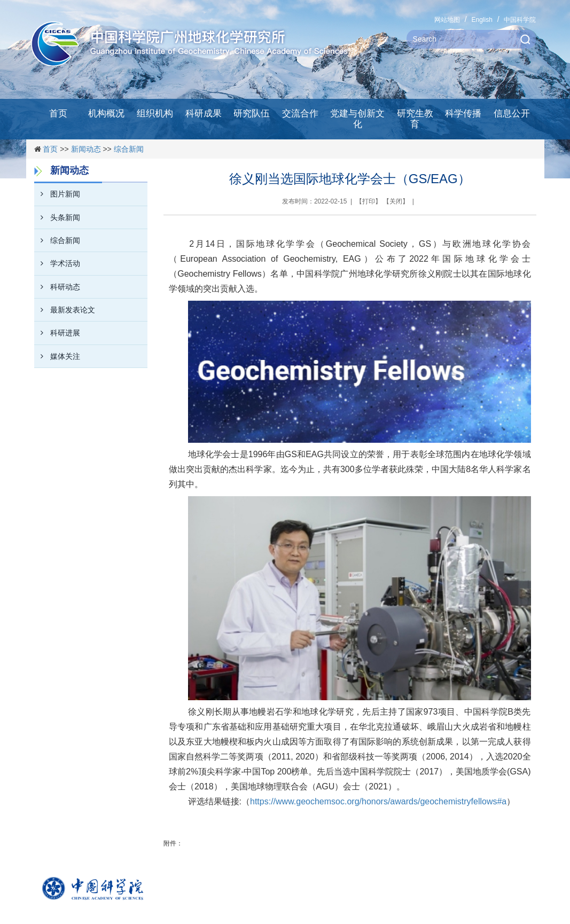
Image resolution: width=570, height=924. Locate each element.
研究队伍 (252, 113)
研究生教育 (415, 119)
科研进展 (57, 333)
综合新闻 (129, 149)
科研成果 (204, 113)
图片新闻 (57, 194)
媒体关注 (57, 356)
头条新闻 (57, 217)
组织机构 (155, 113)
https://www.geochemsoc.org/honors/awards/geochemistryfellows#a (378, 801)
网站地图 (447, 20)
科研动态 (57, 287)
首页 (58, 113)
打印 (369, 201)
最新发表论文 (65, 310)
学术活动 (57, 263)
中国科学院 (520, 20)
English (482, 20)
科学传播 (463, 113)
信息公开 (512, 113)
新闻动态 (86, 149)
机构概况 (106, 113)
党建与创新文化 (357, 119)
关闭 (396, 201)
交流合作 (300, 113)
